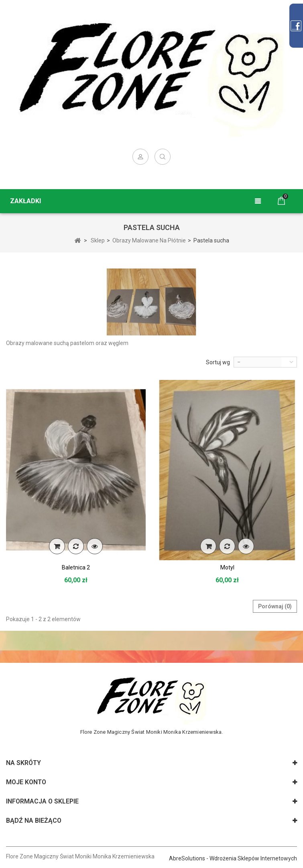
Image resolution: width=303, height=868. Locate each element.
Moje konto (26, 782)
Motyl (227, 567)
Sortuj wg (218, 362)
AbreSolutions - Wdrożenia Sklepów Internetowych (233, 858)
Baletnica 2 (76, 567)
